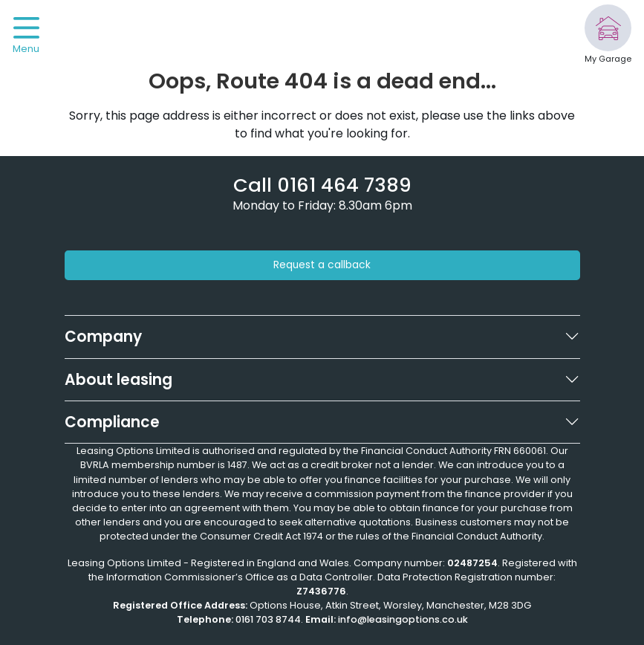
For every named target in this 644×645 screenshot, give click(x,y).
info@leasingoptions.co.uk (403, 619)
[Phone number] (322, 185)
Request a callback (322, 265)
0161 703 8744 (268, 619)
